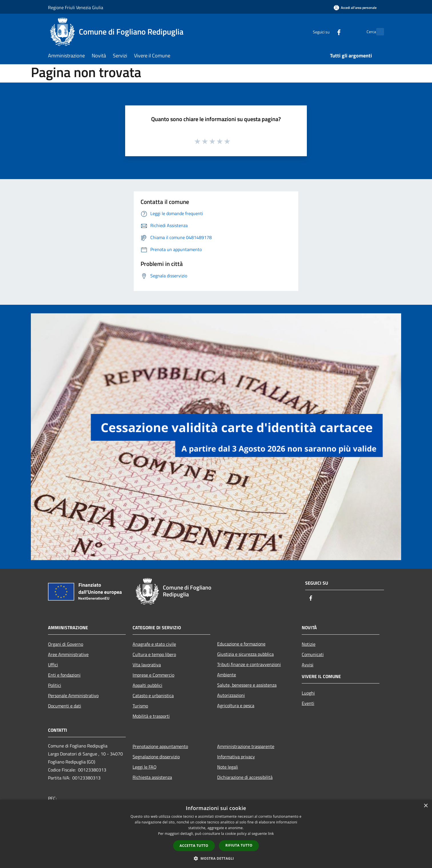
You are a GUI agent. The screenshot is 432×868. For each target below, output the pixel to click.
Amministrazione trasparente (246, 746)
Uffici (53, 665)
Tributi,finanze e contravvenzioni (249, 664)
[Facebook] (326, 32)
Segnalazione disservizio (156, 757)
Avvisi (308, 665)
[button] (216, 858)
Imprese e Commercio (153, 675)
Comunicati (313, 654)
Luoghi (308, 693)
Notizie (309, 644)
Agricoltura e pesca (236, 705)
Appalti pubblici (147, 685)
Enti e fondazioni (64, 675)
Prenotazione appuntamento (160, 746)
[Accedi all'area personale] (355, 8)
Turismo (140, 706)
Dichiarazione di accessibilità (245, 777)
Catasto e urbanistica (153, 695)
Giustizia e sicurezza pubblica (245, 654)
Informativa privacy (236, 757)
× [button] (426, 806)
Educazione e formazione (241, 644)
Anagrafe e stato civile (154, 644)
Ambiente (227, 675)
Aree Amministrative (68, 654)
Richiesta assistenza (152, 777)
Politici (55, 685)
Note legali (228, 767)
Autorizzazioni (231, 695)
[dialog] (216, 834)
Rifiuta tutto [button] (239, 845)
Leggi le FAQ (145, 767)
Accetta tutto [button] (194, 846)
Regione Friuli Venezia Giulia (76, 7)
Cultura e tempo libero (154, 654)
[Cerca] (377, 32)
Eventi (308, 703)
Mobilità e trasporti (151, 716)
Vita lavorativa (147, 665)
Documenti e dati (65, 706)
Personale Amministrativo (73, 695)
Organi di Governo (66, 644)
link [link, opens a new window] (271, 834)
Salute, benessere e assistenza (247, 685)
